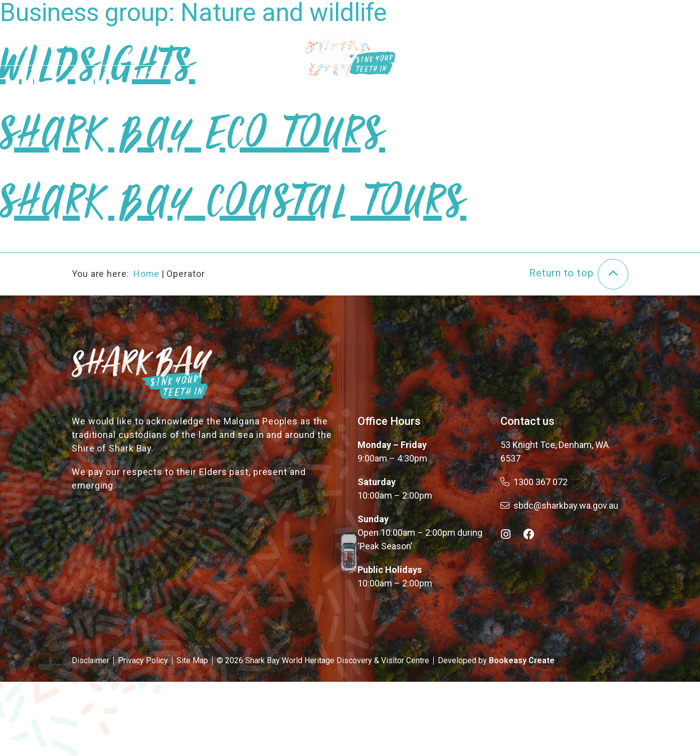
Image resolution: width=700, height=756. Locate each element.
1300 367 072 (534, 482)
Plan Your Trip (483, 39)
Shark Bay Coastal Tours (233, 212)
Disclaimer (91, 660)
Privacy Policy (143, 660)
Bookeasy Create (522, 660)
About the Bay (223, 39)
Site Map (192, 660)
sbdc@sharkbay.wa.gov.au (559, 505)
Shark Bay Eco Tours (193, 144)
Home (147, 274)
